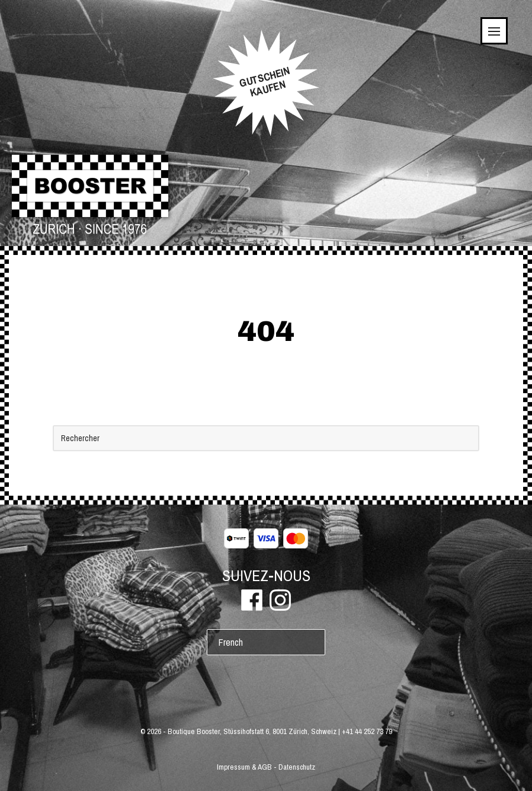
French (231, 642)
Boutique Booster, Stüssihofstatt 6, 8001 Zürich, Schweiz (252, 731)
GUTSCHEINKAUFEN (265, 82)
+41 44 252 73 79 (367, 731)
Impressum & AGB (244, 767)
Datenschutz (297, 767)
